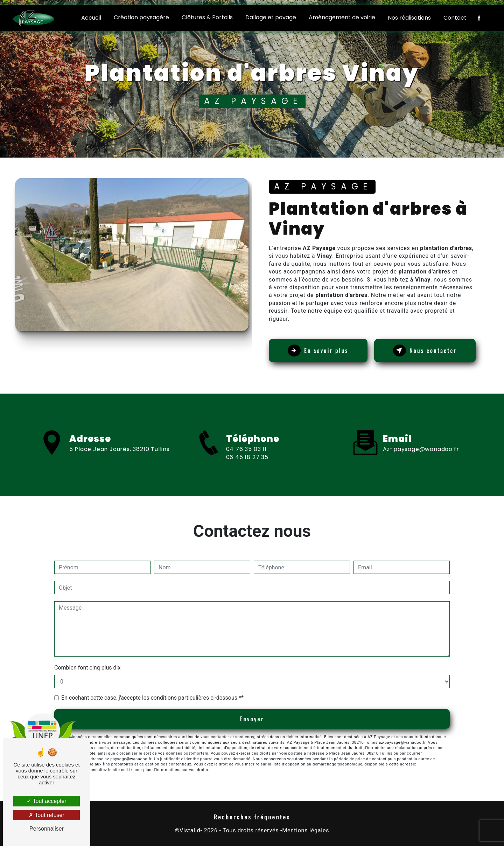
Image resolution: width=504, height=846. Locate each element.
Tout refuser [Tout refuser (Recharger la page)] (47, 815)
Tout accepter (46, 801)
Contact (455, 18)
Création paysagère (141, 17)
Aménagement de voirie (342, 17)
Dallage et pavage (271, 17)
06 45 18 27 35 (247, 472)
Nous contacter (425, 351)
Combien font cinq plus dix (87, 668)
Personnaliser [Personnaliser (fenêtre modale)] (47, 829)
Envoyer (252, 719)
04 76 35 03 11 (246, 464)
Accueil (91, 18)
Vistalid (190, 830)
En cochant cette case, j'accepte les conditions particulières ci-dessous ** (152, 698)
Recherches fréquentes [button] (252, 817)
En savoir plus (318, 351)
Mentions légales (306, 830)
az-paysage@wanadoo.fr (421, 434)
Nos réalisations (409, 18)
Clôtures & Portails (207, 17)
